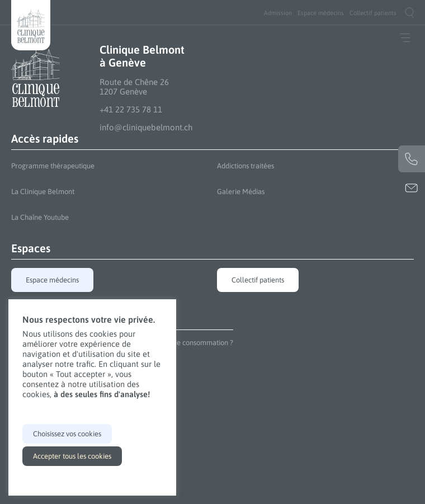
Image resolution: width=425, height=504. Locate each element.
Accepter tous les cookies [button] (72, 456)
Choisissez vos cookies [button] (67, 434)
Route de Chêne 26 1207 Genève (134, 87)
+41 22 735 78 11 (131, 109)
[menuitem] (278, 13)
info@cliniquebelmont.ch (146, 127)
